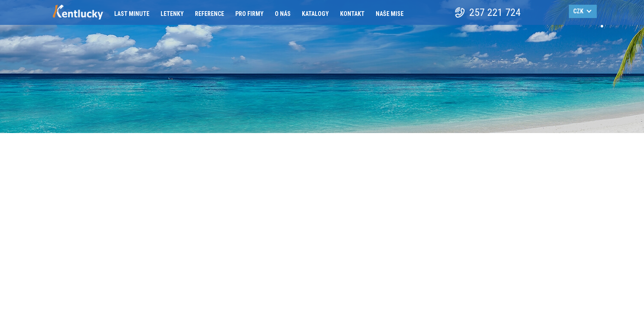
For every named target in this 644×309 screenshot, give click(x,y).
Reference (210, 14)
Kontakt (352, 14)
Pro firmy (249, 14)
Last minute (132, 14)
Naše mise (390, 14)
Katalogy (315, 14)
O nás (283, 14)
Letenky (172, 14)
